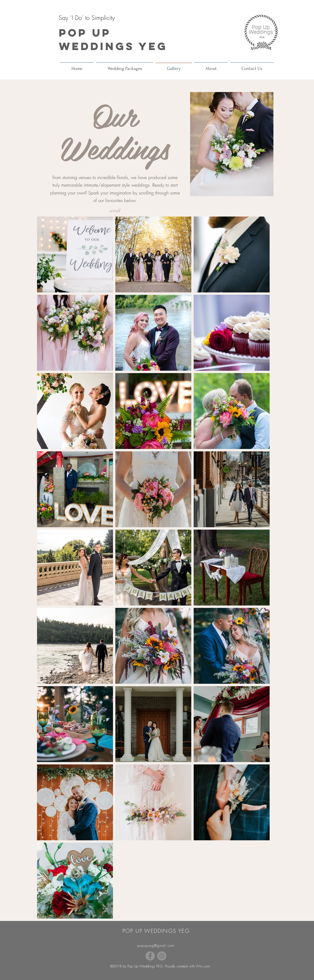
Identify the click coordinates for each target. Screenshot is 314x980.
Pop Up (85, 33)
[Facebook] (150, 956)
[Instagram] (162, 956)
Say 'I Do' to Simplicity (87, 18)
